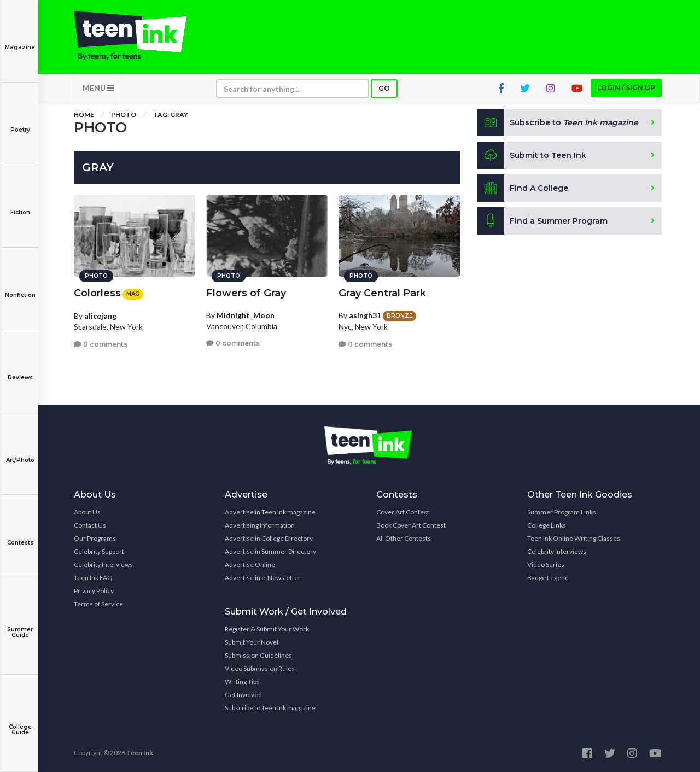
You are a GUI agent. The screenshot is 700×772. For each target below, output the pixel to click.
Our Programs (95, 538)
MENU (98, 88)
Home (84, 115)
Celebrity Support (99, 551)
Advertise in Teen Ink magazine (270, 512)
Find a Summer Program (542, 221)
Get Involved (243, 695)
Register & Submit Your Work (267, 629)
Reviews (20, 370)
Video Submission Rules (260, 668)
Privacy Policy (94, 591)
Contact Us (90, 525)
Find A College (523, 188)
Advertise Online (250, 565)
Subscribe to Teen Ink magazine (270, 708)
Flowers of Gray (246, 293)
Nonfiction (20, 287)
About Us (87, 512)
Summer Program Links (562, 512)
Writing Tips (242, 682)
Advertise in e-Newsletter (263, 578)
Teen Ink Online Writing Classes (574, 538)
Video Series (546, 565)
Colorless (97, 293)
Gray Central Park (382, 293)
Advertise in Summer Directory (270, 551)
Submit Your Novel (252, 642)
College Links (547, 525)
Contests (20, 535)
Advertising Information (260, 525)
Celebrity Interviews (103, 565)
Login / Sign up (626, 88)
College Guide (20, 722)
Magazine (20, 40)
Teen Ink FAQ (93, 578)
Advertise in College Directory (269, 538)
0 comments (101, 344)
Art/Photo (20, 452)
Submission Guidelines (258, 655)
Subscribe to (558, 122)
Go (384, 88)
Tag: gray (171, 115)
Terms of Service (98, 604)
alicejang (100, 316)
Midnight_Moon (246, 315)
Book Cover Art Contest (411, 525)
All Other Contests (404, 538)
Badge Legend (548, 578)
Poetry (20, 122)
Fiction (20, 205)
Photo (124, 115)
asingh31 (365, 315)
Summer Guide (20, 625)
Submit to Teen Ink (532, 155)
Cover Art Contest (403, 512)
